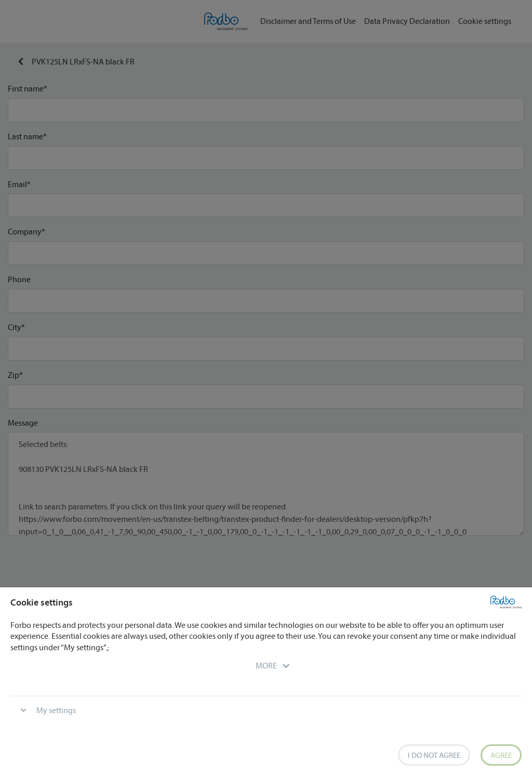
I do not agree (434, 755)
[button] (266, 665)
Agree (501, 755)
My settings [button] (56, 710)
